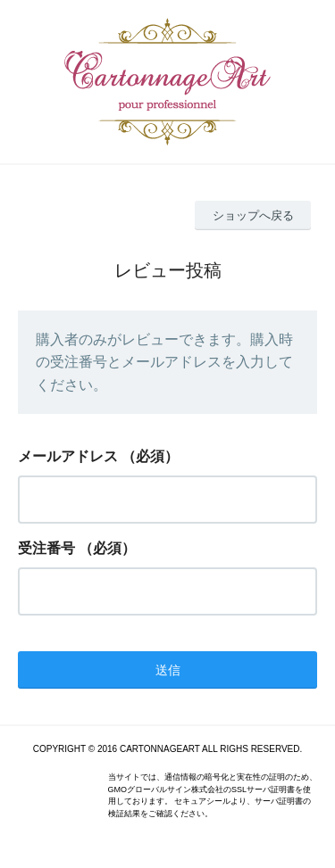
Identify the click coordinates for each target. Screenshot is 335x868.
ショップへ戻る (253, 215)
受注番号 (46, 548)
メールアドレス (68, 456)
